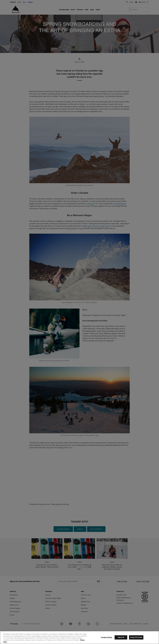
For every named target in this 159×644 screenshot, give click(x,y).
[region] (79, 638)
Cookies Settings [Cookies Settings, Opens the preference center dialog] (106, 637)
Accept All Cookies (136, 637)
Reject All (121, 637)
